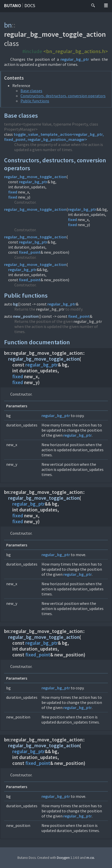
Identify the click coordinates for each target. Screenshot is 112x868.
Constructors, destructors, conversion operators (63, 96)
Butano (13, 5)
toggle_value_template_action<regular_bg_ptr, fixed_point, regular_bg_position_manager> (54, 137)
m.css (90, 858)
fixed (13, 192)
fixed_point (30, 252)
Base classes (31, 91)
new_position (26, 316)
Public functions (35, 101)
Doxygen (63, 858)
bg (15, 304)
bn (8, 25)
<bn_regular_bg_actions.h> (76, 51)
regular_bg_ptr (75, 59)
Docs (30, 5)
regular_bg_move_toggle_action (35, 177)
